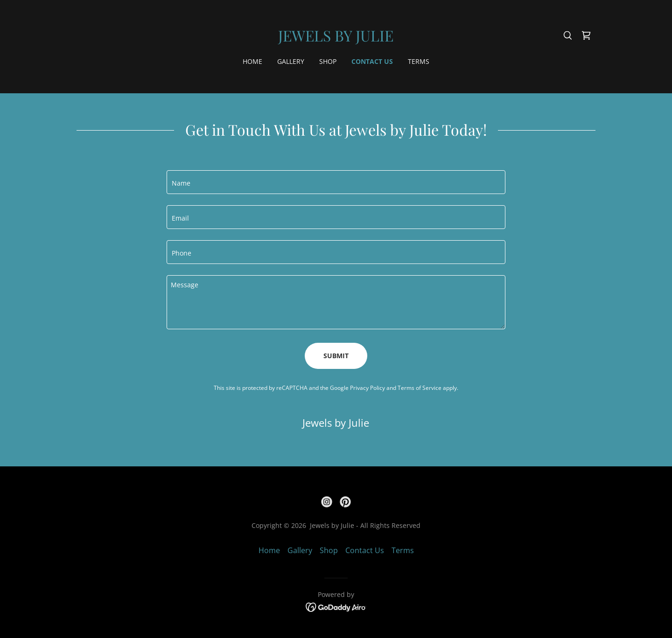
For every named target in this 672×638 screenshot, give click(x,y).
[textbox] (336, 182)
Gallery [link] (291, 61)
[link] (336, 39)
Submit (336, 356)
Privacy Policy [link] (367, 388)
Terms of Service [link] (420, 388)
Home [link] (252, 61)
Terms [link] (419, 61)
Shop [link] (328, 61)
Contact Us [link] (372, 61)
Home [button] (269, 550)
